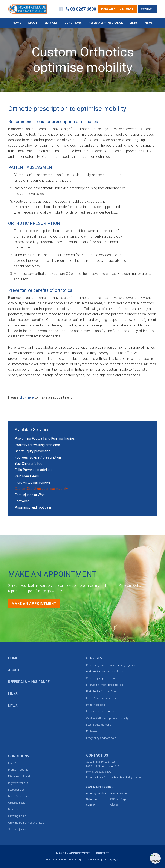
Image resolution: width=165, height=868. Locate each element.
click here (27, 397)
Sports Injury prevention (32, 451)
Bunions (13, 809)
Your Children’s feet (29, 464)
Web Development (98, 860)
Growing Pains (17, 816)
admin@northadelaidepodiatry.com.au (118, 777)
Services (51, 23)
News (149, 23)
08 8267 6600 (83, 9)
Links (134, 23)
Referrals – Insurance (106, 23)
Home (17, 23)
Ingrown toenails (18, 783)
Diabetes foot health (20, 776)
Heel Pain (14, 763)
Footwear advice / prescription (38, 457)
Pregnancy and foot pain (33, 508)
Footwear (22, 501)
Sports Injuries (17, 829)
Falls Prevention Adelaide (34, 470)
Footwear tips (16, 790)
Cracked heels (17, 803)
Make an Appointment (117, 9)
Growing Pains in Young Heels (26, 823)
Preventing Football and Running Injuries (45, 439)
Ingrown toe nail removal (33, 482)
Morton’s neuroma (19, 796)
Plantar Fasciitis (18, 770)
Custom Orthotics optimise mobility (41, 489)
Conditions (73, 23)
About (33, 23)
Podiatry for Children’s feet (102, 691)
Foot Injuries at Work (30, 495)
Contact (147, 9)
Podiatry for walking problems (37, 445)
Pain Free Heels (27, 476)
